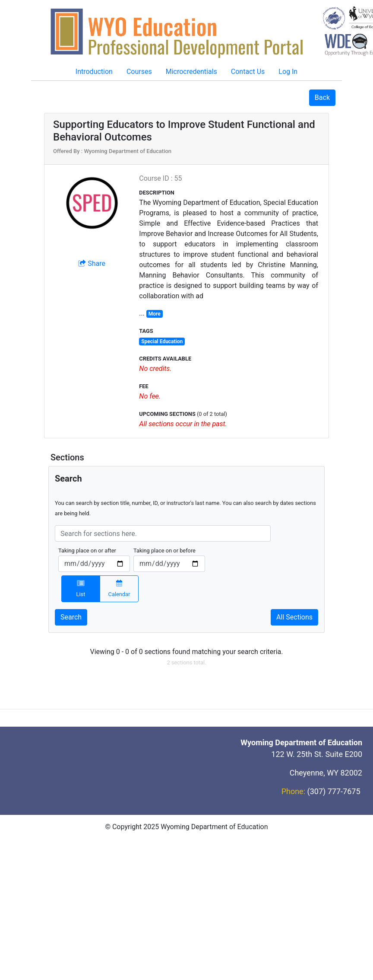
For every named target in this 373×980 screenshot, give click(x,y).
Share (92, 263)
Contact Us (248, 72)
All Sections (294, 617)
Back (322, 97)
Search (71, 617)
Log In (288, 72)
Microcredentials (191, 72)
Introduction (94, 72)
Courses (139, 72)
